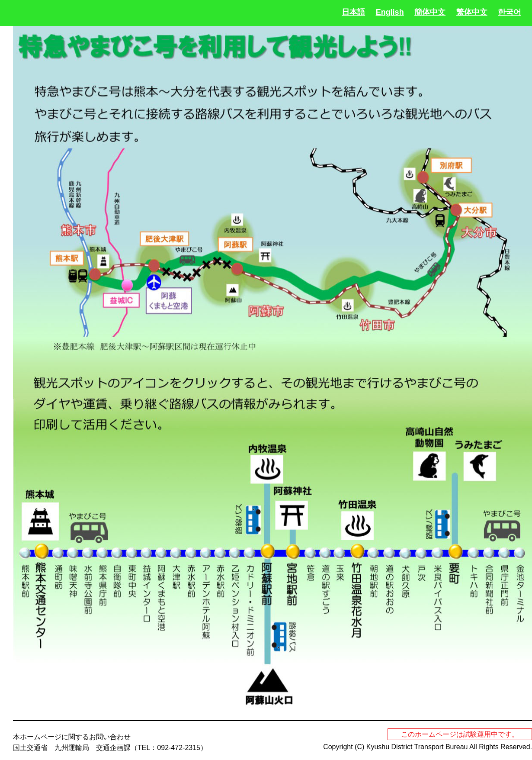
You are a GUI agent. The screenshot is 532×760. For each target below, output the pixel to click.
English (390, 12)
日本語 (353, 12)
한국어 (510, 12)
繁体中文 (472, 12)
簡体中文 (430, 12)
